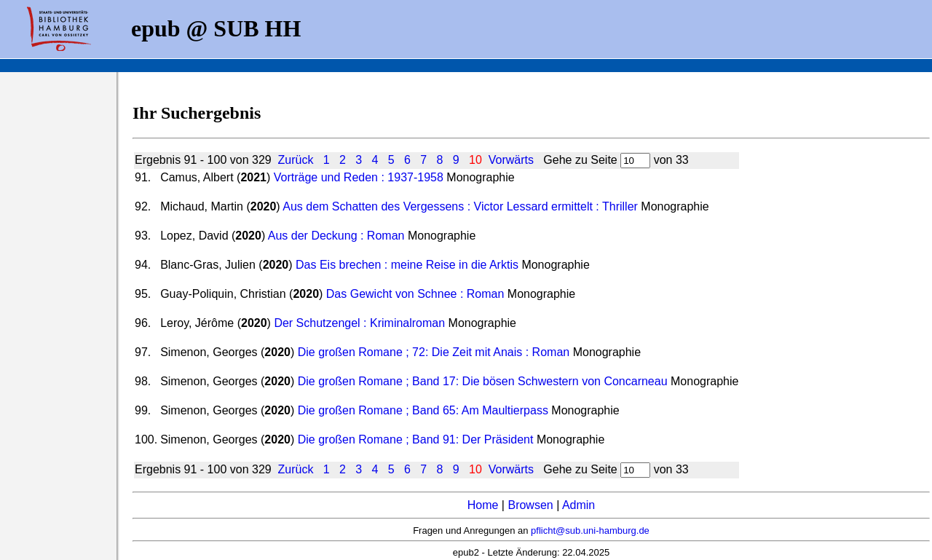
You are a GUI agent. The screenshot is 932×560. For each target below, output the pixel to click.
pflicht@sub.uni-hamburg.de (590, 531)
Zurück (296, 160)
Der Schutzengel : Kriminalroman (359, 323)
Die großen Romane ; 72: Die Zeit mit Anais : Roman (434, 352)
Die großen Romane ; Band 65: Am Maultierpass (423, 410)
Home (483, 505)
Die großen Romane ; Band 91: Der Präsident (416, 439)
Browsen (530, 505)
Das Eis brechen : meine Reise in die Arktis (407, 265)
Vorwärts (511, 160)
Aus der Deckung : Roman (336, 236)
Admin (578, 505)
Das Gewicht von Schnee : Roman (415, 294)
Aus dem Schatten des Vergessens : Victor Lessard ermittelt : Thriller (460, 206)
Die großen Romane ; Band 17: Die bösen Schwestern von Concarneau (483, 381)
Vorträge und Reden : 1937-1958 (359, 177)
